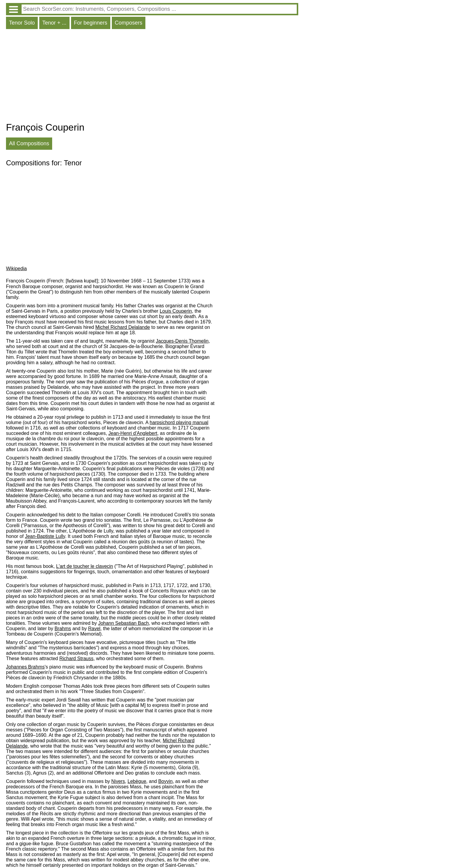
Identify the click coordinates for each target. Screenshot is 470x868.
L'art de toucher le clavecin (85, 566)
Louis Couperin (176, 311)
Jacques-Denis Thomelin (182, 341)
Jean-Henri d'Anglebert (133, 433)
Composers (129, 23)
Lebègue (137, 781)
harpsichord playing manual (179, 422)
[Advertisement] (152, 77)
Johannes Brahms (25, 667)
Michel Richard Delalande (123, 327)
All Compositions (29, 143)
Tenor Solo (22, 23)
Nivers (118, 781)
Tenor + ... (54, 23)
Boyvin (165, 781)
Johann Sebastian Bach (123, 623)
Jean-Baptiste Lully (45, 536)
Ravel (94, 629)
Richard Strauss (76, 658)
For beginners (91, 23)
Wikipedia (16, 269)
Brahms (63, 629)
